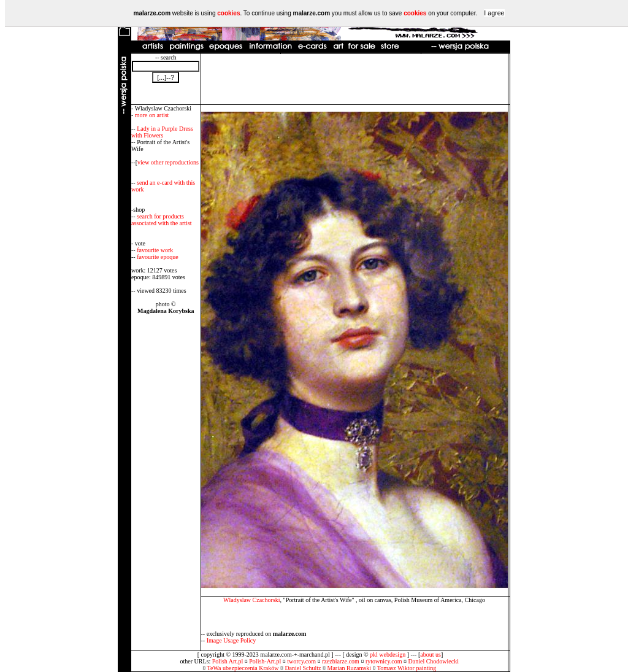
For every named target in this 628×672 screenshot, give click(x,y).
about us (431, 655)
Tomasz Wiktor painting (407, 668)
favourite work (155, 250)
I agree (494, 13)
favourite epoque (157, 257)
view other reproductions (168, 162)
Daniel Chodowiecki (434, 661)
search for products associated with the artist (162, 220)
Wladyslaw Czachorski (251, 600)
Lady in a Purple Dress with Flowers (162, 132)
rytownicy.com (384, 661)
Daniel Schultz (303, 668)
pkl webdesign (388, 655)
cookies (228, 13)
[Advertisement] (354, 79)
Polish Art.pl (228, 661)
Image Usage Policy (232, 640)
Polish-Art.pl (265, 661)
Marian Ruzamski (349, 668)
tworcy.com (301, 661)
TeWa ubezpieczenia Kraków (243, 668)
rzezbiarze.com (341, 661)
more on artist (152, 115)
